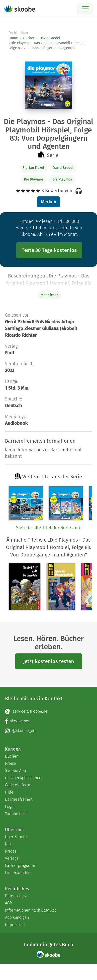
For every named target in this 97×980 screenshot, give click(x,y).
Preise (10, 763)
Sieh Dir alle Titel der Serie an (49, 528)
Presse (11, 851)
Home (13, 38)
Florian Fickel (33, 168)
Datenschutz (16, 896)
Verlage (12, 858)
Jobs (9, 844)
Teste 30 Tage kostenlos (49, 250)
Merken (48, 202)
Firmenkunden (18, 873)
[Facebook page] (48, 721)
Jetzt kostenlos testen (49, 661)
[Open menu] (85, 9)
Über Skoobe (16, 837)
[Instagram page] (48, 731)
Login (10, 807)
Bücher (29, 38)
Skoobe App (15, 771)
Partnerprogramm (21, 866)
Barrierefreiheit (19, 799)
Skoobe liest (16, 814)
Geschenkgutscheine (23, 778)
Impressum (15, 925)
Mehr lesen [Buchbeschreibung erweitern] (50, 295)
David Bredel (50, 38)
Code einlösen (18, 785)
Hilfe (9, 792)
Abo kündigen (17, 917)
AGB (9, 903)
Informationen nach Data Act (30, 910)
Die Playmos (34, 179)
